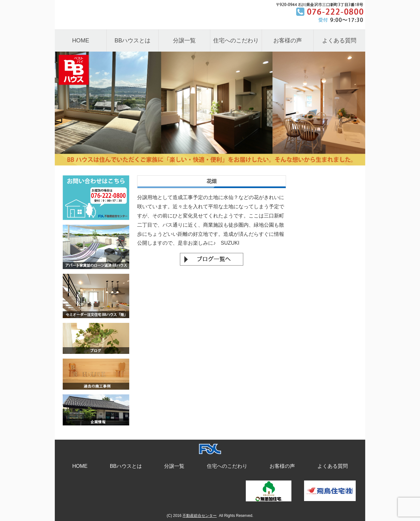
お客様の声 (288, 41)
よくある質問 (339, 41)
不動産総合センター (200, 516)
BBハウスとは (132, 41)
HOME (81, 41)
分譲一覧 (184, 41)
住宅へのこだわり (236, 41)
